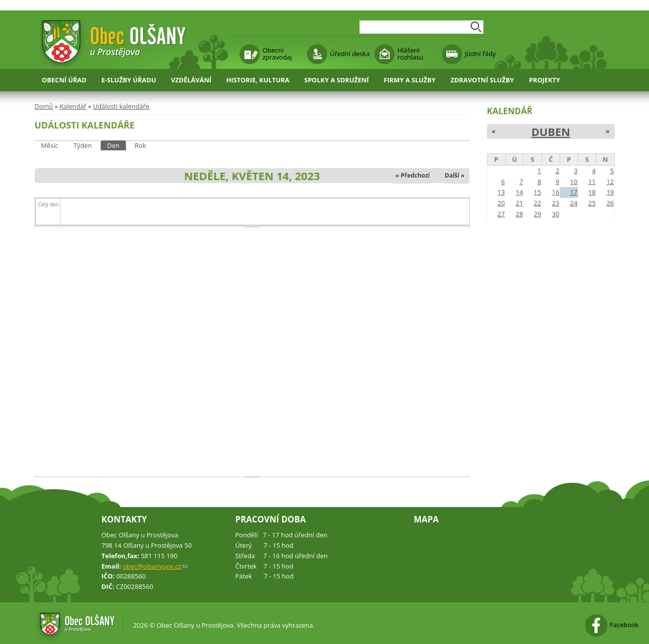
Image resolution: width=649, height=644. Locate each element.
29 (538, 214)
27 (501, 214)
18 (592, 192)
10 (574, 182)
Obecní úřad (64, 80)
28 (519, 214)
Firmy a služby (410, 80)
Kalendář (73, 106)
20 (501, 203)
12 (610, 182)
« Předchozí (413, 175)
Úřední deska (350, 54)
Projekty (545, 80)
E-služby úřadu (128, 80)
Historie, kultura (258, 80)
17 (574, 192)
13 (501, 192)
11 (592, 182)
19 (610, 192)
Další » (455, 175)
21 (519, 203)
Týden (83, 145)
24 (574, 203)
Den (117, 145)
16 (556, 192)
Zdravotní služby (482, 80)
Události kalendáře (121, 106)
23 (556, 203)
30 (556, 214)
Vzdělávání (191, 80)
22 (538, 203)
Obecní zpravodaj (277, 54)
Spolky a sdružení (337, 80)
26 (610, 203)
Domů (44, 106)
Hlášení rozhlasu (411, 54)
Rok (141, 145)
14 (519, 192)
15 (538, 192)
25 (592, 203)
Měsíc (50, 145)
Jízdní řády (480, 54)
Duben (551, 131)
